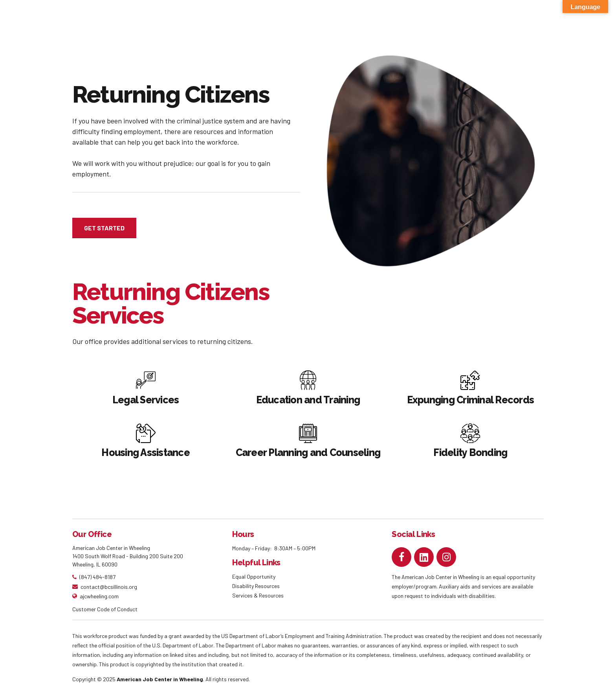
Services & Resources (258, 595)
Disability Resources (256, 586)
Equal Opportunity (254, 576)
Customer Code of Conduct (105, 609)
